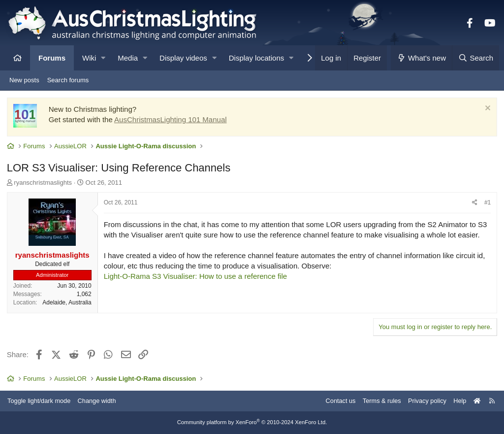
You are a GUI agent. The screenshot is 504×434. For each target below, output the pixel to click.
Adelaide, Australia (68, 303)
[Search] (475, 58)
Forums (52, 58)
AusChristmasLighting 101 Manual (171, 120)
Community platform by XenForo (252, 423)
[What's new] (422, 58)
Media (128, 58)
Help (457, 401)
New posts (24, 80)
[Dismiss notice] (486, 110)
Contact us (336, 401)
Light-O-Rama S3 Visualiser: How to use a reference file (196, 277)
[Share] (474, 204)
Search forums (68, 80)
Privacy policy (424, 401)
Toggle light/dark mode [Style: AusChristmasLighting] (42, 401)
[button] (103, 58)
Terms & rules (378, 401)
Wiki (89, 58)
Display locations (257, 58)
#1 (487, 203)
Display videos (183, 58)
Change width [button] (100, 401)
